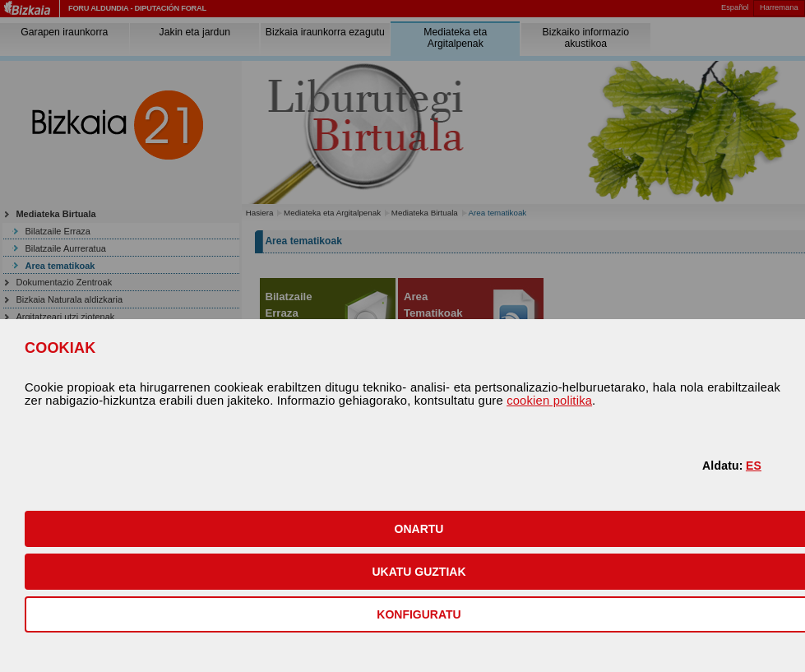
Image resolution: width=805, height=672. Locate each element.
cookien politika (549, 401)
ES (754, 466)
